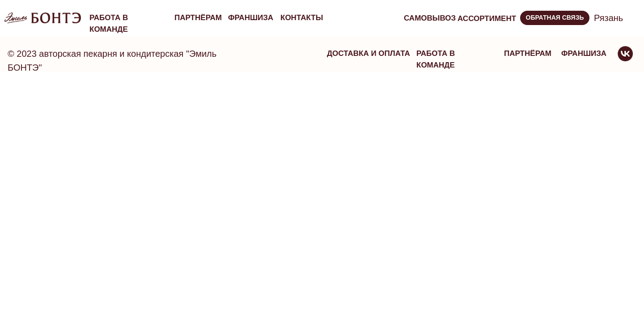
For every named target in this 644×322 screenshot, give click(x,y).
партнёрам (198, 18)
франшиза (251, 18)
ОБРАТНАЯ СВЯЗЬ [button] (555, 17)
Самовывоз (430, 18)
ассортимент (487, 19)
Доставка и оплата (369, 53)
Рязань (608, 18)
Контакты (302, 18)
